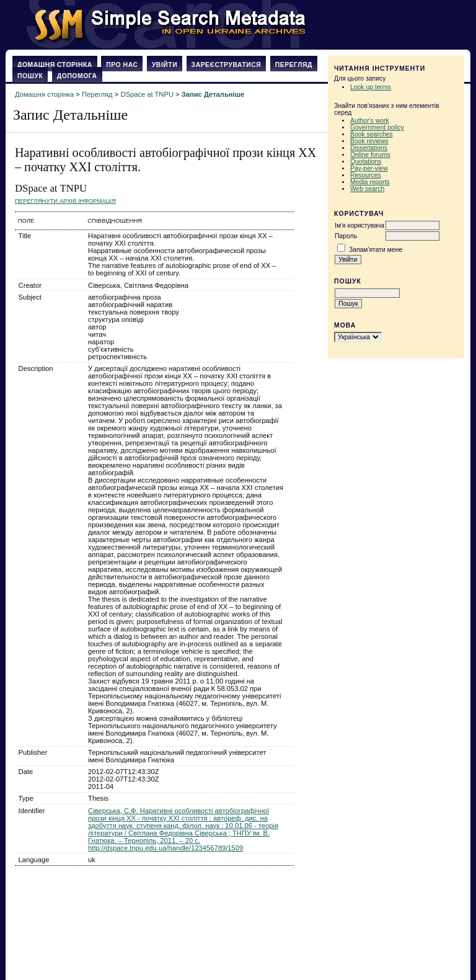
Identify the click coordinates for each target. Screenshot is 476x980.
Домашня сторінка (55, 65)
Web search (367, 189)
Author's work (370, 121)
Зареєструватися (227, 65)
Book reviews (369, 141)
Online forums (370, 155)
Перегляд (294, 65)
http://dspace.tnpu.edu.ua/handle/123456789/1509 (165, 848)
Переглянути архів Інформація (65, 201)
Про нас (122, 65)
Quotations (366, 162)
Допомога (77, 76)
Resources (366, 175)
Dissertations (369, 148)
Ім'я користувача (359, 225)
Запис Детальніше (213, 94)
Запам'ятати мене (376, 250)
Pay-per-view (369, 168)
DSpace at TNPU (147, 94)
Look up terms (371, 87)
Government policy (377, 127)
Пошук (30, 76)
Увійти (165, 65)
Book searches (372, 134)
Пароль (346, 236)
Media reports (370, 182)
